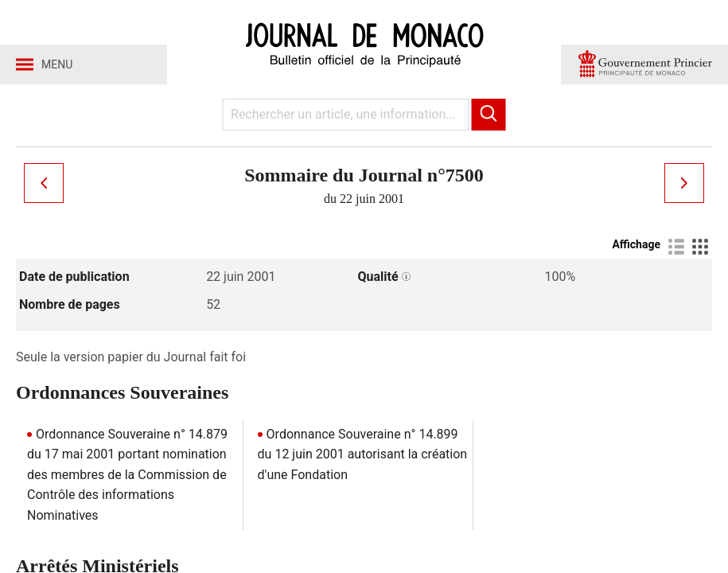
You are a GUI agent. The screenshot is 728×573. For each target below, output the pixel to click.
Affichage (636, 244)
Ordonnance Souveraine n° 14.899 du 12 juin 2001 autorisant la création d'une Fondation (363, 454)
